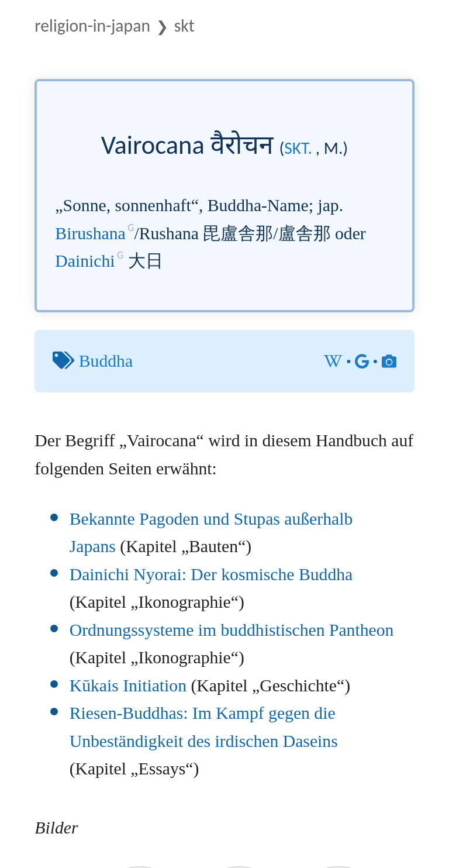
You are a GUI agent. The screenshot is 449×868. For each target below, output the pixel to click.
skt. (298, 148)
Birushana (90, 233)
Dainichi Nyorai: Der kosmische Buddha (211, 574)
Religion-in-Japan (92, 26)
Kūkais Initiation (128, 686)
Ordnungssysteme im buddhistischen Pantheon (232, 630)
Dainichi (85, 261)
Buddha (106, 361)
